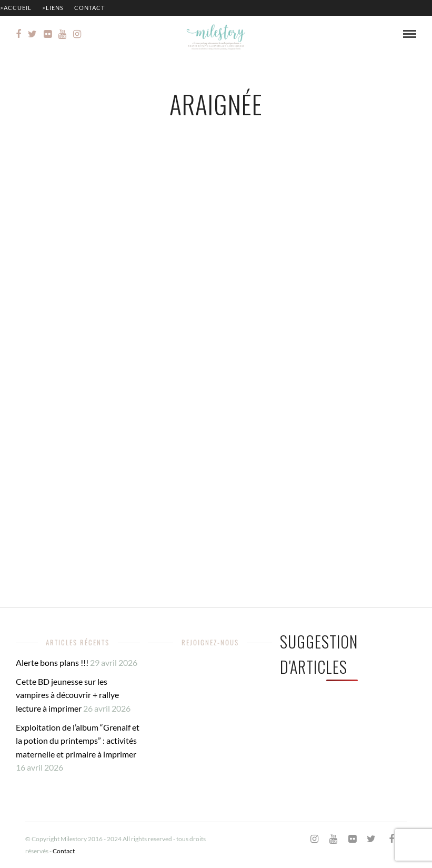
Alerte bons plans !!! (52, 662)
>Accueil (16, 8)
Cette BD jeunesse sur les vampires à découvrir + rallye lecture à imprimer (67, 695)
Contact (89, 8)
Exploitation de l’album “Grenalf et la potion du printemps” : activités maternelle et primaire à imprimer (78, 741)
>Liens (53, 8)
